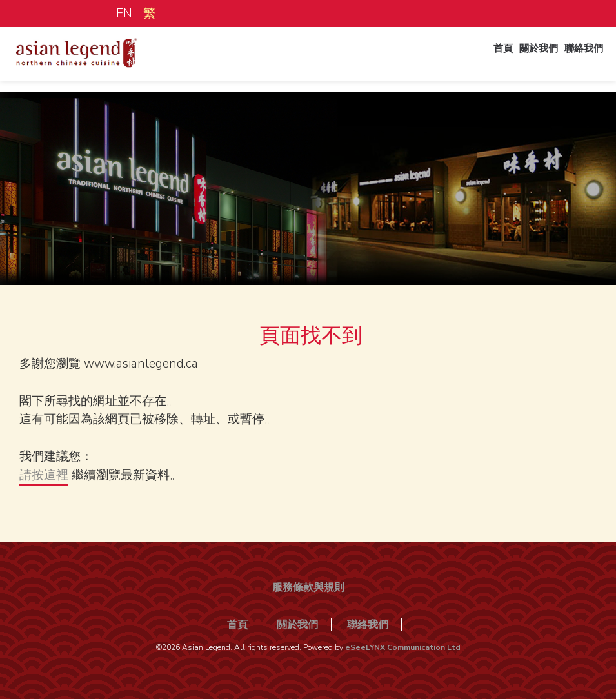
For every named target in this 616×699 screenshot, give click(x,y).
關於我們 (522, 60)
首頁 (478, 60)
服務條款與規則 (308, 587)
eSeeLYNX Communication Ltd (403, 647)
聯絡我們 (576, 60)
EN (124, 14)
